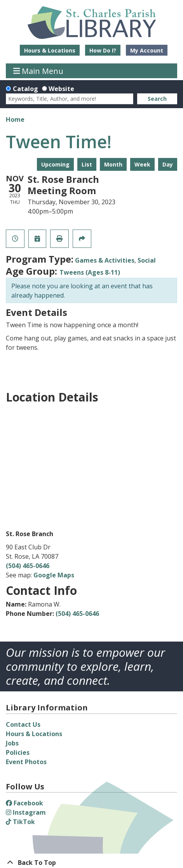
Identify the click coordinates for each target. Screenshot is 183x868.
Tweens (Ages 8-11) (90, 272)
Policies (18, 752)
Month (113, 164)
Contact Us (23, 724)
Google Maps (54, 575)
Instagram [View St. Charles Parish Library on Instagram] (26, 812)
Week (142, 164)
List (87, 164)
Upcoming (55, 164)
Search (157, 99)
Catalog (25, 89)
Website (61, 89)
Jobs (12, 743)
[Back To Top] (91, 863)
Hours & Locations (50, 50)
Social (147, 260)
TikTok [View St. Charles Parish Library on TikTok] (20, 822)
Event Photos (26, 762)
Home (15, 119)
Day (168, 164)
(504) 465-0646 (28, 566)
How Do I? (103, 50)
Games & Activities (105, 260)
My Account (147, 50)
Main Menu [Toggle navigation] (38, 71)
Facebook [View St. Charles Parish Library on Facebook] (24, 803)
